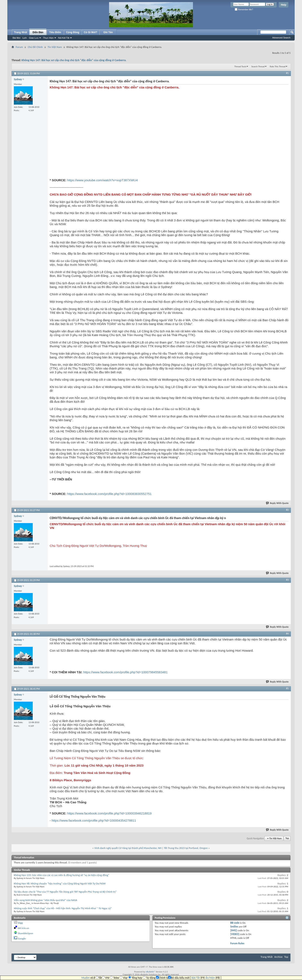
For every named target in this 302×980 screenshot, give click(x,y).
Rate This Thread (278, 66)
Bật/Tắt (196, 978)
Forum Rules (237, 943)
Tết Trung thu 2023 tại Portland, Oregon (186, 848)
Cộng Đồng (73, 32)
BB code (235, 923)
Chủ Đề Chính (35, 47)
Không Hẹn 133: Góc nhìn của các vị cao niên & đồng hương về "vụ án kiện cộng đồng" (62, 875)
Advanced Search (281, 38)
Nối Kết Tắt (64, 38)
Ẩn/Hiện (210, 978)
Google (22, 939)
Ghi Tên (108, 32)
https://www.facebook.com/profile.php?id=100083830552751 (109, 494)
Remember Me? (244, 10)
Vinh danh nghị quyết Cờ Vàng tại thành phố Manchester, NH (128, 848)
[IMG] (234, 930)
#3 (287, 580)
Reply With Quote (277, 503)
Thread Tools (240, 66)
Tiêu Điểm (55, 32)
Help (284, 5)
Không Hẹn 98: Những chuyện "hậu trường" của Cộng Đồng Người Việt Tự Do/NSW (60, 883)
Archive (278, 957)
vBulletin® (150, 972)
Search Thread (258, 66)
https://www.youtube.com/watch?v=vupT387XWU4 (102, 180)
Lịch (25, 38)
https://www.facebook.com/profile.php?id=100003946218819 (109, 813)
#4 (287, 634)
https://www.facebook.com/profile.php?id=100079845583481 (125, 672)
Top (287, 839)
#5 (287, 688)
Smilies (234, 927)
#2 (287, 510)
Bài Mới (16, 38)
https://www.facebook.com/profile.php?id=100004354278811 (94, 820)
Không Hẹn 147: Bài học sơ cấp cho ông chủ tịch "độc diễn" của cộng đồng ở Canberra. (74, 60)
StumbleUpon (25, 933)
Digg (20, 923)
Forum (19, 47)
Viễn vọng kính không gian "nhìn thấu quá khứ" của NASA (46, 900)
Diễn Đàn (38, 32)
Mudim (85, 978)
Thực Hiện (48, 38)
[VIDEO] (235, 934)
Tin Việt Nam (55, 47)
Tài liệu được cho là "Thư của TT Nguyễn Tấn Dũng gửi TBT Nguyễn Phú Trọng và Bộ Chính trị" (65, 892)
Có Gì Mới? (91, 32)
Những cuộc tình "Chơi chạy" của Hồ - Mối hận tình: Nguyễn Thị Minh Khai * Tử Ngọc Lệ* (63, 908)
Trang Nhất (21, 32)
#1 (287, 73)
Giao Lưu (34, 38)
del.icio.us (23, 928)
